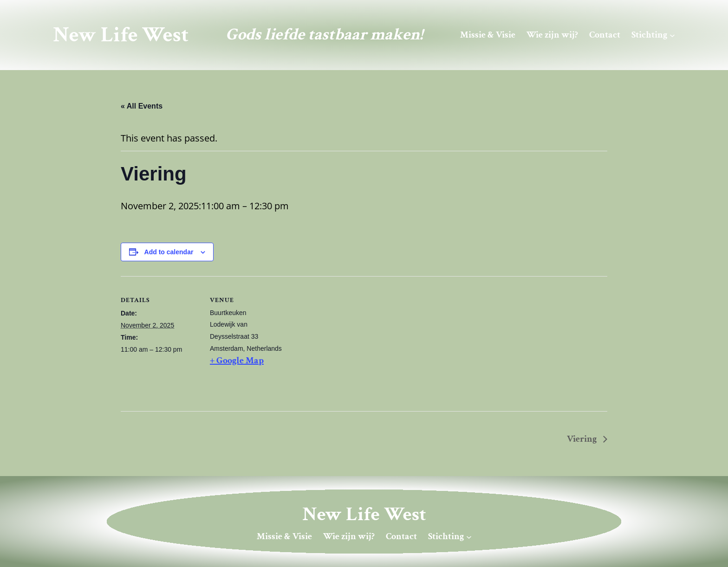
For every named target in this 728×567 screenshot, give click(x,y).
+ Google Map (237, 361)
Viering (583, 439)
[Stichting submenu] (672, 35)
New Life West (121, 35)
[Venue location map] (348, 340)
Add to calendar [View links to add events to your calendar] (169, 252)
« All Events (142, 106)
